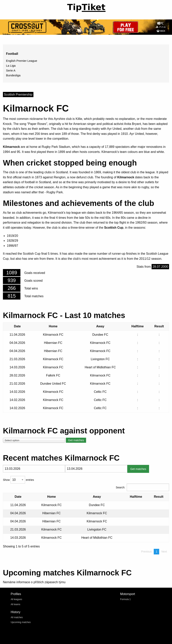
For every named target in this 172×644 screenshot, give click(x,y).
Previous (146, 552)
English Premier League (22, 61)
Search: (142, 487)
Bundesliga (13, 75)
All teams (15, 604)
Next (164, 552)
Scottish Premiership (18, 95)
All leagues (16, 599)
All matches (17, 617)
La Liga (11, 66)
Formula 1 (125, 599)
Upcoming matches (21, 622)
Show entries (18, 480)
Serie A (11, 70)
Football (12, 54)
